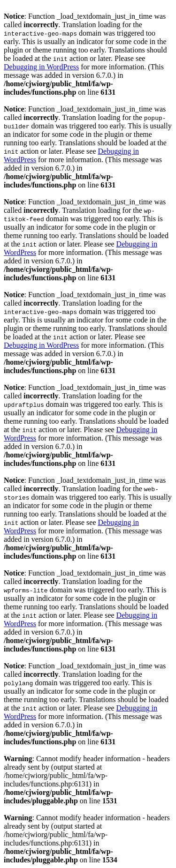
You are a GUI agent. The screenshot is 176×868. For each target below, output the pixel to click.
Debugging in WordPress (41, 67)
